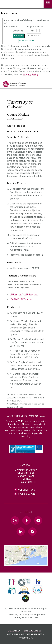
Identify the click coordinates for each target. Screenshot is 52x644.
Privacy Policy (31, 74)
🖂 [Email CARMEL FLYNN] (30, 299)
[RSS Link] (32, 532)
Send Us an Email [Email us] (27, 494)
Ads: (33, 31)
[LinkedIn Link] (21, 532)
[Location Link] (26, 564)
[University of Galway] (15, 85)
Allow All (20, 36)
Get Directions (27, 490)
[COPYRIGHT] (14, 634)
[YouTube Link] (38, 520)
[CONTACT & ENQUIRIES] (33, 634)
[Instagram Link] (15, 520)
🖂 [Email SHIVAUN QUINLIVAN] (37, 294)
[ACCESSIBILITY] (26, 638)
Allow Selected (28, 41)
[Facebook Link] (26, 520)
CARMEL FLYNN (19, 299)
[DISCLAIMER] (15, 631)
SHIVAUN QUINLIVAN (23, 294)
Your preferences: (34, 26)
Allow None (35, 36)
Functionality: (10, 26)
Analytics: (18, 31)
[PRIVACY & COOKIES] (33, 631)
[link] (12, 582)
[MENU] (48, 4)
